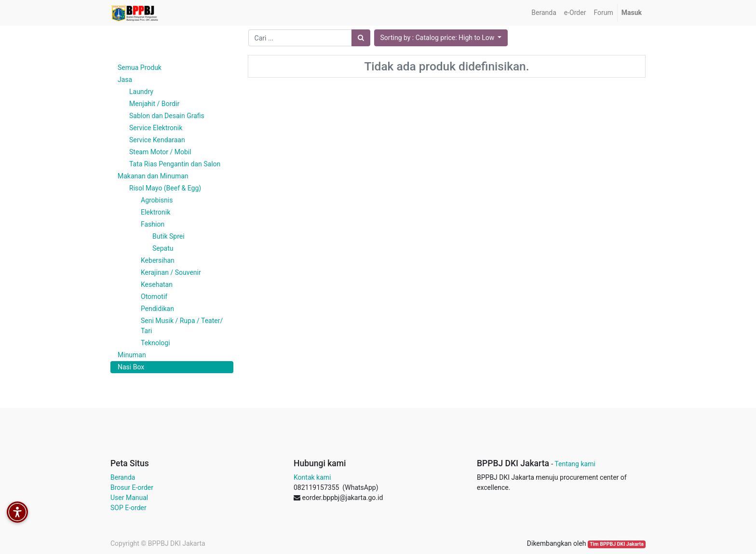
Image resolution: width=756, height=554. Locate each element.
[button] (441, 38)
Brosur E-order (132, 487)
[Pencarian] (361, 38)
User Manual (129, 498)
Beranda (123, 477)
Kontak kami (312, 477)
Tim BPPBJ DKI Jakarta (617, 544)
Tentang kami (575, 464)
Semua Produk (140, 68)
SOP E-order (128, 508)
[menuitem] (544, 13)
